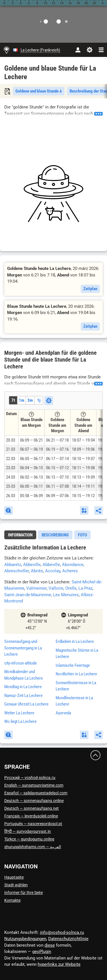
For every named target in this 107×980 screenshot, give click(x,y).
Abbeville (32, 565)
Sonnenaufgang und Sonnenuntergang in (23, 648)
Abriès (37, 571)
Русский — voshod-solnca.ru (30, 778)
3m (30, 400)
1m (22, 400)
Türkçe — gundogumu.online (29, 839)
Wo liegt (20, 721)
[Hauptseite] (7, 50)
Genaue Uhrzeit (26, 704)
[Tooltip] (31, 414)
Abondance (73, 565)
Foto (82, 535)
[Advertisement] (53, 193)
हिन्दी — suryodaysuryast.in (28, 831)
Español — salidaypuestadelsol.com (36, 793)
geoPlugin (42, 952)
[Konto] (78, 50)
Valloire (56, 588)
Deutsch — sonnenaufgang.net (32, 808)
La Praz (85, 588)
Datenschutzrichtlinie (68, 939)
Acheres (70, 571)
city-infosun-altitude (21, 663)
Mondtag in (23, 687)
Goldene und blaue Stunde (39, 91)
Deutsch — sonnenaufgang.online (34, 801)
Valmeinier (36, 588)
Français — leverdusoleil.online (31, 816)
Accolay (53, 571)
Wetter (19, 713)
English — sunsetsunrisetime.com (34, 785)
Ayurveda (63, 713)
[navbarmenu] (101, 50)
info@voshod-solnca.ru (62, 932)
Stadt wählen (16, 885)
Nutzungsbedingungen (25, 939)
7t (13, 400)
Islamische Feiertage (73, 665)
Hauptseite (14, 877)
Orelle (71, 588)
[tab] (20, 535)
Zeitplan (90, 289)
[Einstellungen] (89, 50)
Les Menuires (66, 595)
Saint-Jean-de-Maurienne (28, 595)
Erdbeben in (75, 641)
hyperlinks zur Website (59, 964)
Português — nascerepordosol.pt (33, 824)
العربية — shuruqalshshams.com (33, 847)
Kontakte (12, 900)
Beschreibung (55, 535)
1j (39, 400)
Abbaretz (13, 565)
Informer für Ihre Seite (24, 893)
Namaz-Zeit (23, 696)
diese (50, 945)
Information (20, 535)
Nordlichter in (76, 674)
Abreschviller (17, 571)
